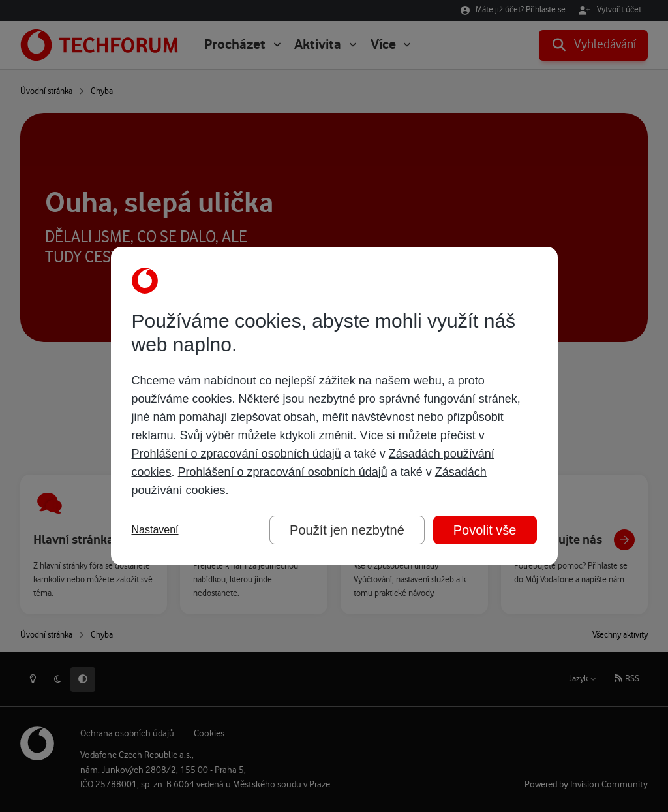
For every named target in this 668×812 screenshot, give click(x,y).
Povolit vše (485, 530)
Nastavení (155, 530)
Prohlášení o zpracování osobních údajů (236, 454)
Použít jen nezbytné (347, 530)
